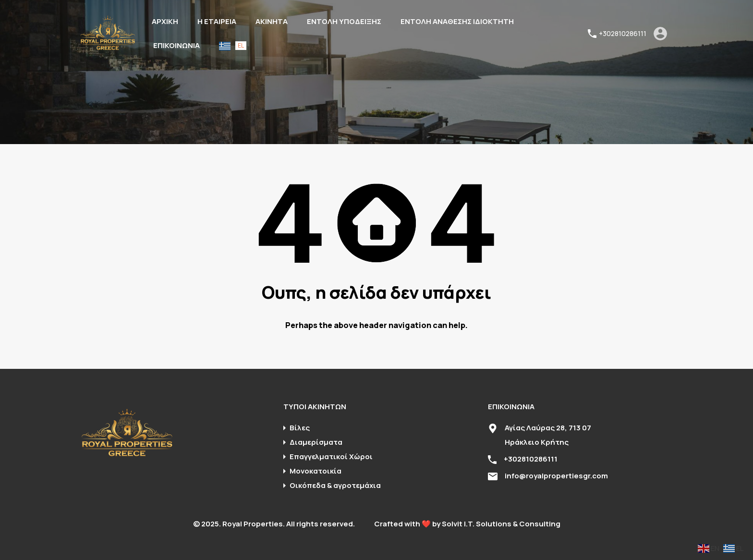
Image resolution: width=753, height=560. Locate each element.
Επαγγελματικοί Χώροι (331, 457)
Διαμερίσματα (316, 442)
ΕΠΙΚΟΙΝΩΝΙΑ (176, 45)
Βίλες (300, 428)
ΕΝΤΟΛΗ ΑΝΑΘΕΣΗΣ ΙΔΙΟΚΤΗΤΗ (457, 21)
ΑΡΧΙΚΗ (165, 21)
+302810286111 (623, 34)
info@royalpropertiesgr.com (556, 476)
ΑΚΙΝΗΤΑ (272, 21)
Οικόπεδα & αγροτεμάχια (335, 485)
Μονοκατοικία (316, 471)
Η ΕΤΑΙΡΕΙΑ (217, 21)
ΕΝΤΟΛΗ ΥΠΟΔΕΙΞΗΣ (344, 21)
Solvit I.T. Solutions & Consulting (501, 524)
